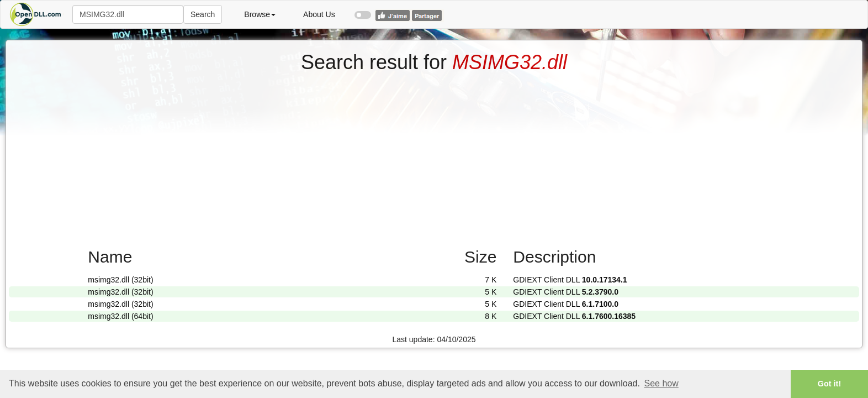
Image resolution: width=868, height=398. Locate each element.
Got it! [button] (829, 384)
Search (203, 14)
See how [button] (661, 383)
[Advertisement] (434, 156)
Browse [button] (260, 14)
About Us (319, 14)
